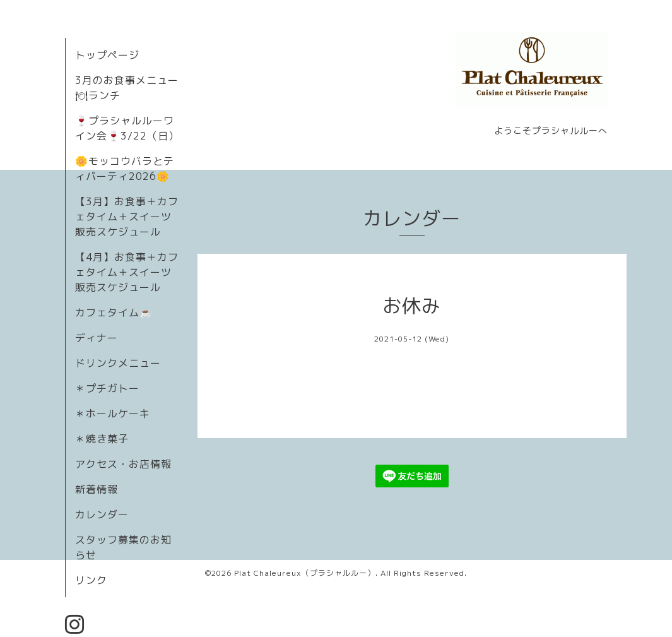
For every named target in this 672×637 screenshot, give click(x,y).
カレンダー (102, 515)
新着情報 (97, 489)
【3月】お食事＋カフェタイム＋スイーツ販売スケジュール (127, 217)
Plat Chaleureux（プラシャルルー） (305, 573)
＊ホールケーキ (113, 414)
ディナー (97, 338)
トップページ (107, 55)
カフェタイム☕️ (114, 313)
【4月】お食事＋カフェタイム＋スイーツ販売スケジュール (127, 272)
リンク (91, 580)
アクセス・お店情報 (123, 464)
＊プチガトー (107, 388)
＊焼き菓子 (102, 439)
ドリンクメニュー (118, 363)
